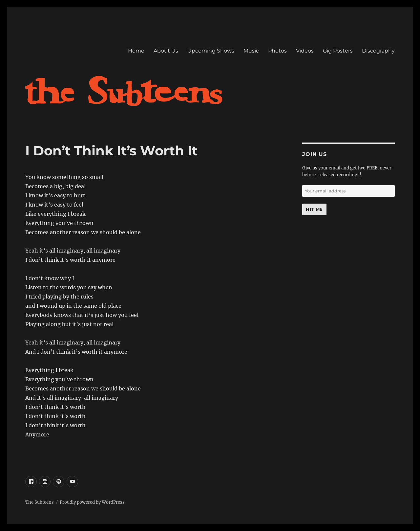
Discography (378, 51)
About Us (166, 51)
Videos (305, 51)
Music (251, 51)
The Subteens (40, 502)
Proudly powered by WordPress (92, 502)
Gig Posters (338, 51)
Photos (277, 51)
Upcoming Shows (211, 51)
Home (136, 51)
